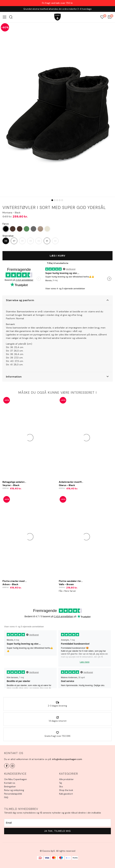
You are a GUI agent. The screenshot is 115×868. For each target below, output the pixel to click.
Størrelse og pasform (20, 300)
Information (14, 377)
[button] (57, 300)
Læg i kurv (58, 256)
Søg (11, 17)
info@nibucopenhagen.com (67, 759)
